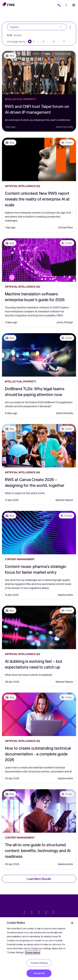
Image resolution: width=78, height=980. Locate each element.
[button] (8, 4)
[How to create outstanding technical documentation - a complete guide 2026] (39, 714)
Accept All (39, 973)
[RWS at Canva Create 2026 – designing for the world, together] (39, 446)
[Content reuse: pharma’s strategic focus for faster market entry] (39, 533)
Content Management (20, 559)
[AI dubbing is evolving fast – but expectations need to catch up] (39, 627)
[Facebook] (39, 913)
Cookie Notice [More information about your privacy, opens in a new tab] (33, 952)
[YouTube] (46, 913)
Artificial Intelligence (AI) (22, 186)
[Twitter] (24, 913)
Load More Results (39, 879)
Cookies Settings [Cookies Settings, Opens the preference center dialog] (39, 963)
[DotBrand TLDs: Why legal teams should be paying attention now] (39, 355)
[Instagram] (54, 913)
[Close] (72, 923)
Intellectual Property (21, 99)
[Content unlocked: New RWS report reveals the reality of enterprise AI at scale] (39, 159)
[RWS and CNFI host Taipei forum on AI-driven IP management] (39, 73)
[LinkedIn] (32, 913)
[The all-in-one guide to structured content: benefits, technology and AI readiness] (39, 811)
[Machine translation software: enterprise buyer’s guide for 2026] (39, 260)
